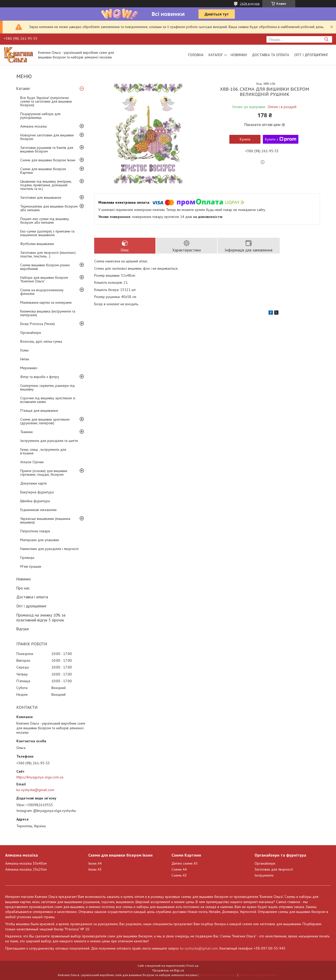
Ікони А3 (95, 869)
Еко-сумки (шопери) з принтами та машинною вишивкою (47, 233)
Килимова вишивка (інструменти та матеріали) (48, 313)
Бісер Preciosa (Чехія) (37, 324)
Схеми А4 (179, 869)
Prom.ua (193, 966)
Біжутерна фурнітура (37, 492)
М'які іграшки (31, 566)
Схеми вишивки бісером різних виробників (45, 267)
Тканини (26, 432)
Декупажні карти (33, 483)
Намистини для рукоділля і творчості (49, 549)
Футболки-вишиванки (37, 244)
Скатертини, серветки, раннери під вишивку (47, 387)
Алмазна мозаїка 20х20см (26, 869)
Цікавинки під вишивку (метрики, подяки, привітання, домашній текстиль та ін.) (46, 185)
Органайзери (31, 333)
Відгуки (23, 629)
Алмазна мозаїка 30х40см (26, 863)
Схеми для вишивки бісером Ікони (48, 160)
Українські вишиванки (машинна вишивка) (45, 520)
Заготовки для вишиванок (41, 197)
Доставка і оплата (32, 597)
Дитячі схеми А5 (185, 863)
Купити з (281, 139)
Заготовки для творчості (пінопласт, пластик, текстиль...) (48, 254)
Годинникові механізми (38, 510)
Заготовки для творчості (274, 869)
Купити (245, 139)
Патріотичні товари (35, 531)
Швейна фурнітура (35, 501)
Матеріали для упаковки (40, 540)
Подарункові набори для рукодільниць (40, 116)
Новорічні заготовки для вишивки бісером (47, 137)
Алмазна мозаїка (33, 126)
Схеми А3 (179, 875)
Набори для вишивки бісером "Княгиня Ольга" (44, 279)
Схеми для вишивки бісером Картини (43, 171)
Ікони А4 (95, 863)
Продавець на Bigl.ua (168, 970)
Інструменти (264, 875)
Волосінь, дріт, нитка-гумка (41, 341)
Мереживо (29, 368)
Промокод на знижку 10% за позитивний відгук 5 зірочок (41, 618)
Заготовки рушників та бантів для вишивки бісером (47, 149)
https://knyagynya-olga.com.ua (40, 777)
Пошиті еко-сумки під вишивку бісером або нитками (45, 221)
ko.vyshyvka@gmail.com (35, 790)
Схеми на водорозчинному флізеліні (42, 292)
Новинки (239, 55)
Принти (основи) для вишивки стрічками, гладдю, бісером (44, 473)
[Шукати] (326, 39)
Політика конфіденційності (259, 975)
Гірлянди (27, 558)
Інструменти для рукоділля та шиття (49, 441)
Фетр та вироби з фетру (40, 377)
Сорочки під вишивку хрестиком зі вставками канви (48, 400)
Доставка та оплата (270, 55)
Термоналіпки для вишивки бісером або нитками (49, 208)
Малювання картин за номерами (46, 302)
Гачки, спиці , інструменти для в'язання (43, 451)
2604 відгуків (250, 4)
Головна (196, 55)
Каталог (216, 55)
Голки (24, 350)
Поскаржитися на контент (218, 975)
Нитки (25, 359)
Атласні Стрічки (32, 462)
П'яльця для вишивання (39, 410)
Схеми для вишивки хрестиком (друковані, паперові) (45, 421)
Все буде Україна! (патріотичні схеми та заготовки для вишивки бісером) (46, 101)
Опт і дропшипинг (311, 55)
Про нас (23, 588)
